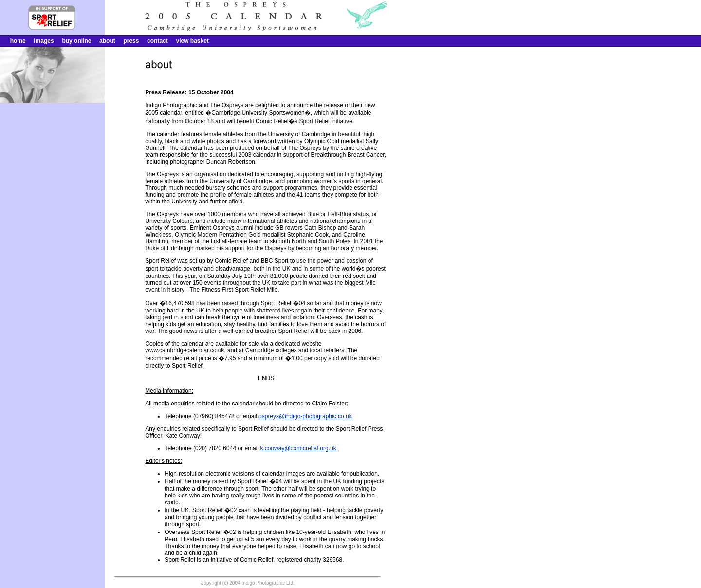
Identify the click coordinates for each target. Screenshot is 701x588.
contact (157, 41)
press (131, 41)
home (18, 41)
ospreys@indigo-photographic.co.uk (305, 416)
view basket (192, 41)
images (44, 41)
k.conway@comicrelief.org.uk (298, 448)
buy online (76, 41)
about (107, 41)
